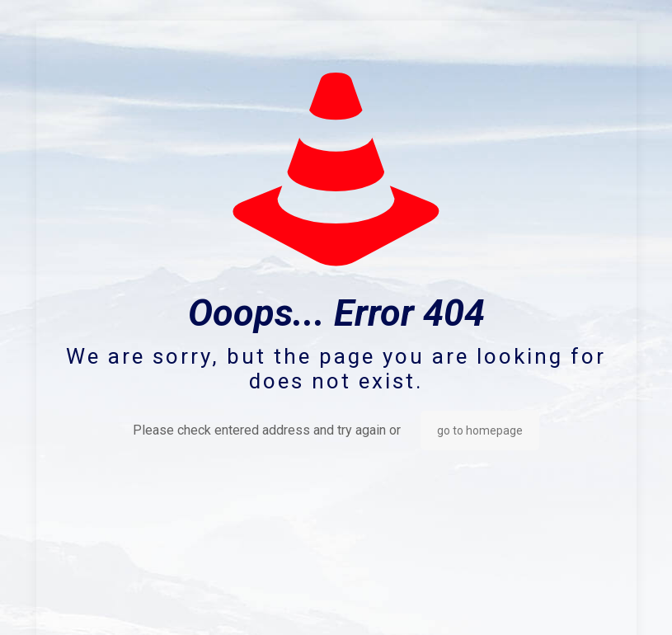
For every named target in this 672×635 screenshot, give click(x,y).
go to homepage (480, 430)
